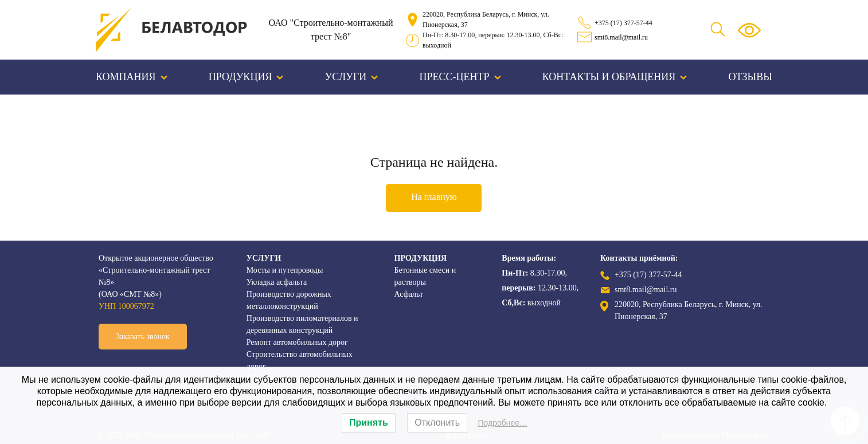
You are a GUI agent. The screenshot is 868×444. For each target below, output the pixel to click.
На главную (434, 197)
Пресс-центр (460, 77)
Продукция (246, 77)
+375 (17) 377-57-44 (623, 23)
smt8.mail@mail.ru (621, 37)
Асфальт (409, 294)
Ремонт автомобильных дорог (297, 342)
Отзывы (750, 77)
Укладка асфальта (277, 282)
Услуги (352, 77)
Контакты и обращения (615, 77)
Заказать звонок (143, 337)
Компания (132, 77)
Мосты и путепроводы (285, 270)
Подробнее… (503, 423)
